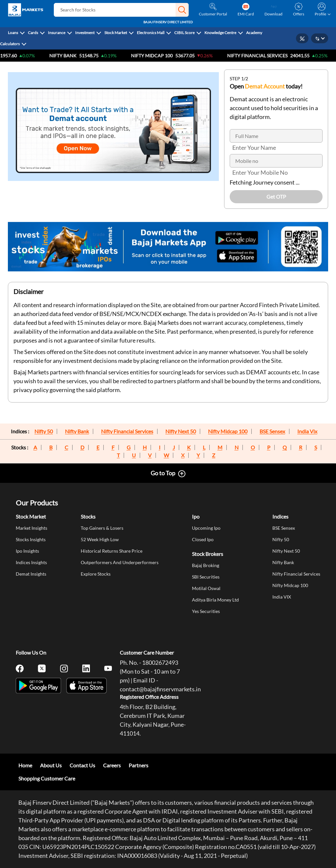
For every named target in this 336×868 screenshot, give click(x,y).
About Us (51, 765)
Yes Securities (206, 611)
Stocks (88, 516)
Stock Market (116, 33)
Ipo (196, 516)
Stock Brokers (208, 554)
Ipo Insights (27, 551)
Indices (280, 516)
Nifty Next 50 (181, 431)
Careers (112, 765)
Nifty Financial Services (266, 56)
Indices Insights (31, 562)
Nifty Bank (72, 56)
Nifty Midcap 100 (228, 431)
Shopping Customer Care (47, 778)
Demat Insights (31, 574)
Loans (13, 33)
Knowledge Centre (220, 33)
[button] (182, 10)
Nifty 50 (44, 431)
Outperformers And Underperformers (120, 562)
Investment (85, 33)
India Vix (307, 431)
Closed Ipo (203, 539)
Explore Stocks (96, 574)
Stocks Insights (31, 539)
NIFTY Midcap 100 (161, 56)
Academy (254, 33)
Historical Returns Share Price (112, 551)
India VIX (282, 597)
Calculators (10, 44)
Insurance (57, 33)
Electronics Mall (151, 33)
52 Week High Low (100, 539)
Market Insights (31, 528)
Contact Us (82, 765)
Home (25, 765)
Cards (33, 33)
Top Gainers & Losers (102, 528)
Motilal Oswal (206, 588)
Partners (138, 765)
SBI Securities (206, 577)
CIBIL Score (184, 33)
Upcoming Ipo (206, 528)
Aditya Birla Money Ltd (215, 600)
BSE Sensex (272, 431)
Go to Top (163, 473)
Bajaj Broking (206, 565)
